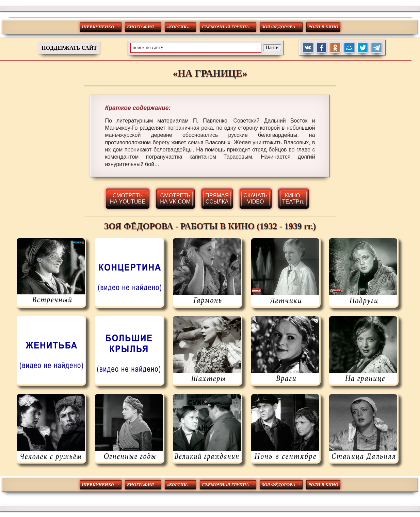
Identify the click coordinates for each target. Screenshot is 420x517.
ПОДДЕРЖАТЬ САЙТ (69, 48)
